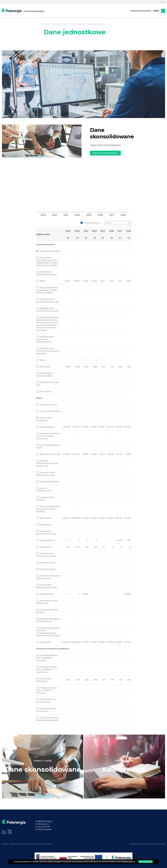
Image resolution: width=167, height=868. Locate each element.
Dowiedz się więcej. (129, 862)
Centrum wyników (77, 24)
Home (47, 24)
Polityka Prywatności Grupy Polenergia (147, 844)
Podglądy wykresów (91, 223)
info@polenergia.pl (44, 821)
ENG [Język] (163, 2)
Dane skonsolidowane (105, 153)
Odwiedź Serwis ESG (141, 11)
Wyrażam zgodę (145, 862)
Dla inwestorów (59, 24)
